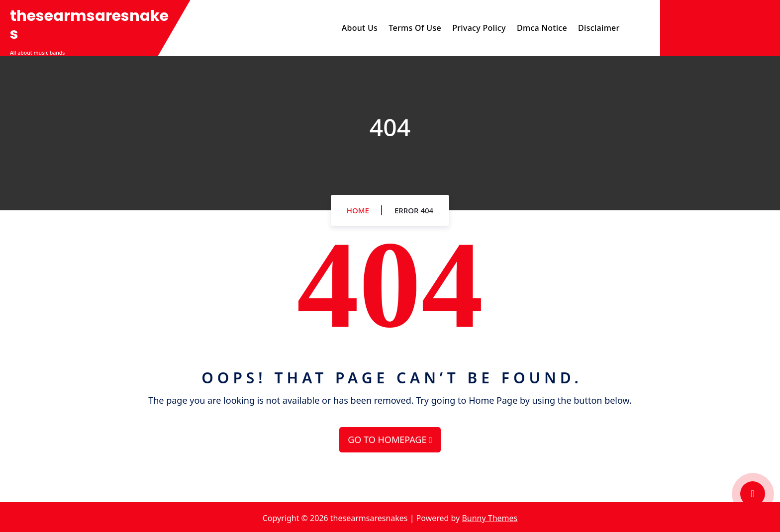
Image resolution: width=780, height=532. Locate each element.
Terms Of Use (415, 28)
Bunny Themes (489, 518)
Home (358, 210)
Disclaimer (599, 28)
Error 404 (414, 210)
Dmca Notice (542, 28)
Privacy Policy (479, 28)
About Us (360, 28)
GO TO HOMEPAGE (390, 440)
